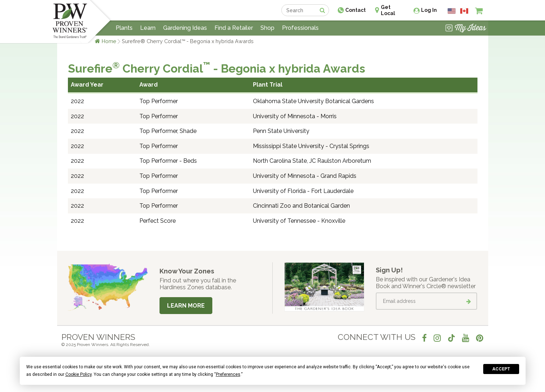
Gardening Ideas (185, 28)
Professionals (300, 28)
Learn (148, 28)
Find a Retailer (234, 28)
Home (109, 41)
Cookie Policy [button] (78, 374)
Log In (429, 10)
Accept (501, 369)
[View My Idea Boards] (466, 29)
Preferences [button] (228, 374)
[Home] (70, 22)
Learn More (186, 306)
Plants (124, 28)
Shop (267, 28)
